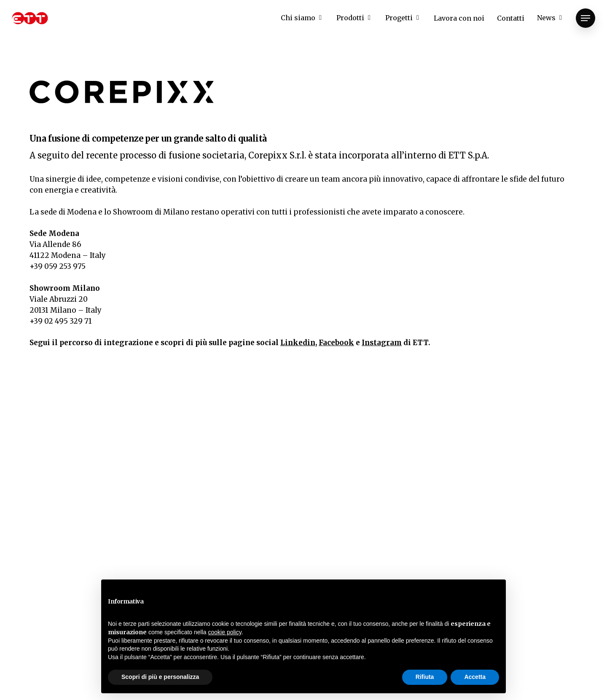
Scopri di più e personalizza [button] (160, 677)
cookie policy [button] (225, 632)
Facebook (336, 343)
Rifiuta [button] (425, 677)
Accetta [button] (475, 677)
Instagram (382, 343)
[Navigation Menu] (586, 18)
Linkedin (298, 343)
